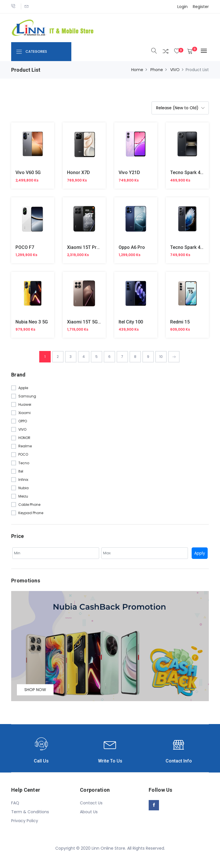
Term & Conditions (30, 812)
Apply (200, 553)
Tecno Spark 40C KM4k (195, 172)
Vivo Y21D (129, 172)
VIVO (175, 70)
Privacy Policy (25, 821)
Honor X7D (78, 172)
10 (161, 357)
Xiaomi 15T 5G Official (90, 322)
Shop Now (35, 690)
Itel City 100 (131, 322)
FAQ (15, 803)
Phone (157, 70)
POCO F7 (25, 247)
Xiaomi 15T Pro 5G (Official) (96, 247)
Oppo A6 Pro (132, 247)
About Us (89, 812)
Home (137, 70)
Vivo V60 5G (28, 172)
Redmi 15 (180, 322)
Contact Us (91, 803)
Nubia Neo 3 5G (32, 322)
